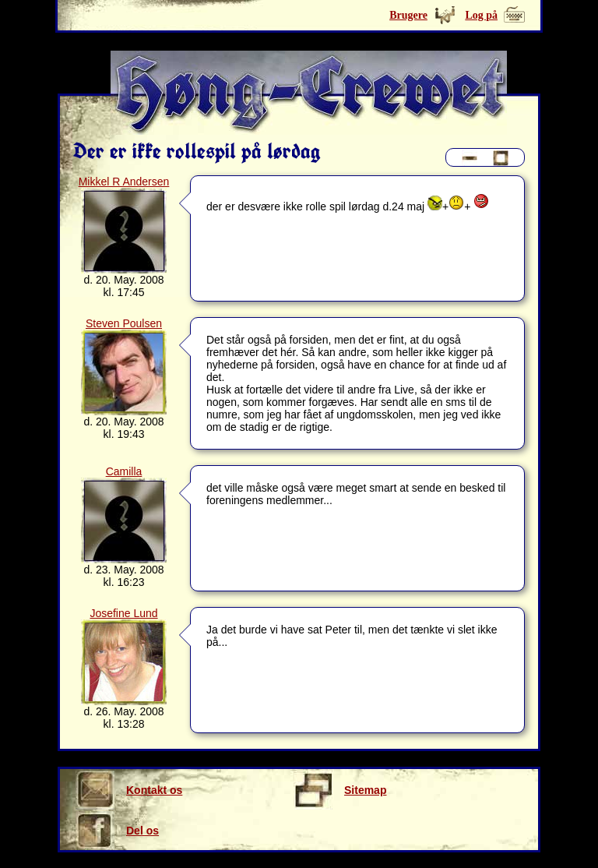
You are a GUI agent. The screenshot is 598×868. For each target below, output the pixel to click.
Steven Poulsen (124, 323)
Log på (481, 15)
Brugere (408, 15)
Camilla (124, 471)
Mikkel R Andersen (124, 182)
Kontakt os (129, 790)
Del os (117, 831)
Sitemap (340, 790)
